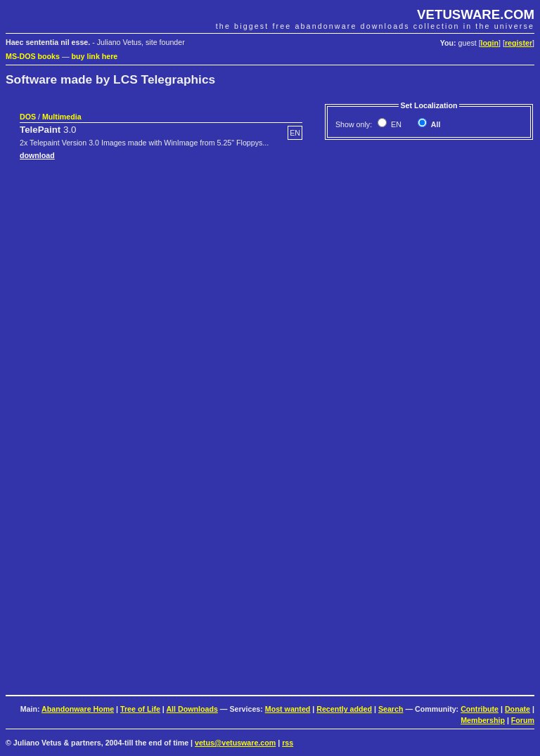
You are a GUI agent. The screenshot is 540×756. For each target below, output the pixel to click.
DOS (28, 117)
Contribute (480, 709)
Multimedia (62, 117)
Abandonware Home (78, 709)
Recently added (344, 709)
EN (395, 124)
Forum (523, 720)
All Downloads (192, 709)
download (37, 155)
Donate (517, 709)
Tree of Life (140, 709)
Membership (483, 720)
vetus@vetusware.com (235, 743)
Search (391, 709)
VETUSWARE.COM (476, 14)
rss (288, 743)
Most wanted (288, 709)
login (490, 43)
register (519, 43)
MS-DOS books (33, 56)
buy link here (95, 56)
